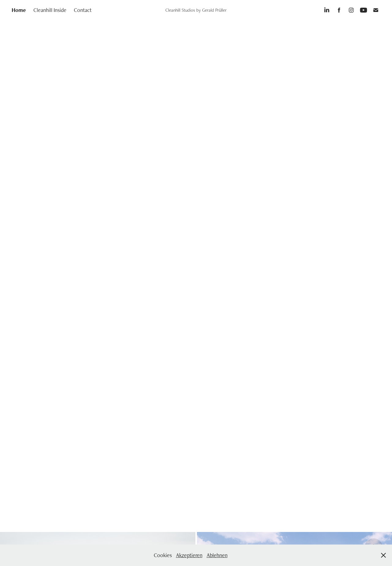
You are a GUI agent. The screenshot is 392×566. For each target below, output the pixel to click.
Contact (83, 10)
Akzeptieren (189, 555)
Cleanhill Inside (50, 10)
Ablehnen (217, 555)
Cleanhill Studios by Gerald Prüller (196, 10)
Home (19, 10)
